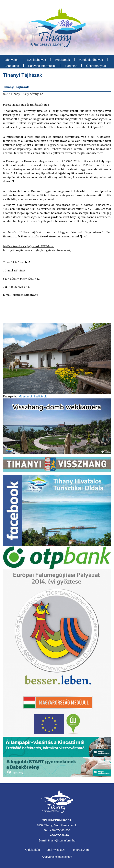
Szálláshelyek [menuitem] (37, 60)
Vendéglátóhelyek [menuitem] (91, 60)
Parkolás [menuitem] (71, 66)
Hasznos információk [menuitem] (42, 66)
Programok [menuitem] (62, 60)
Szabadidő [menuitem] (12, 66)
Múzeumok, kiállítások (33, 396)
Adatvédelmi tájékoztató (57, 857)
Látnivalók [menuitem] (12, 60)
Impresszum (81, 850)
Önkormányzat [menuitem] (96, 66)
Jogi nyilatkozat (57, 850)
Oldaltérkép (33, 850)
